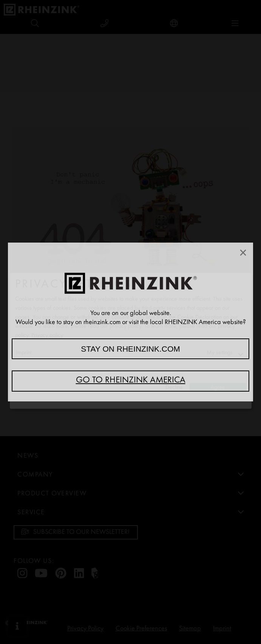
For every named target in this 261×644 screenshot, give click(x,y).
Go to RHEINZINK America (131, 381)
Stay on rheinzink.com (130, 349)
